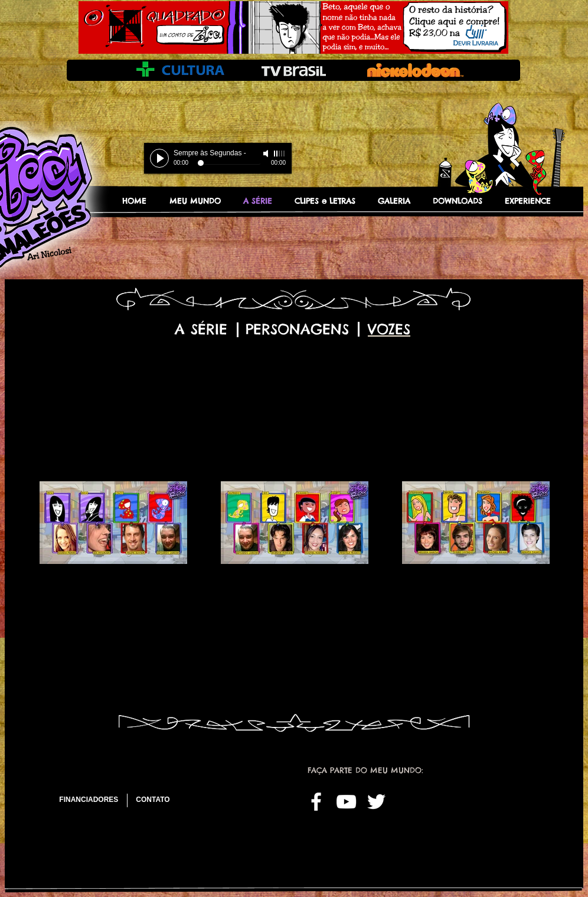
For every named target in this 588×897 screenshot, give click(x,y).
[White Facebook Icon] (316, 802)
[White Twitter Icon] (376, 802)
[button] (399, 201)
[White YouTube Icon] (346, 802)
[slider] (280, 154)
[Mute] (267, 154)
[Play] (159, 158)
